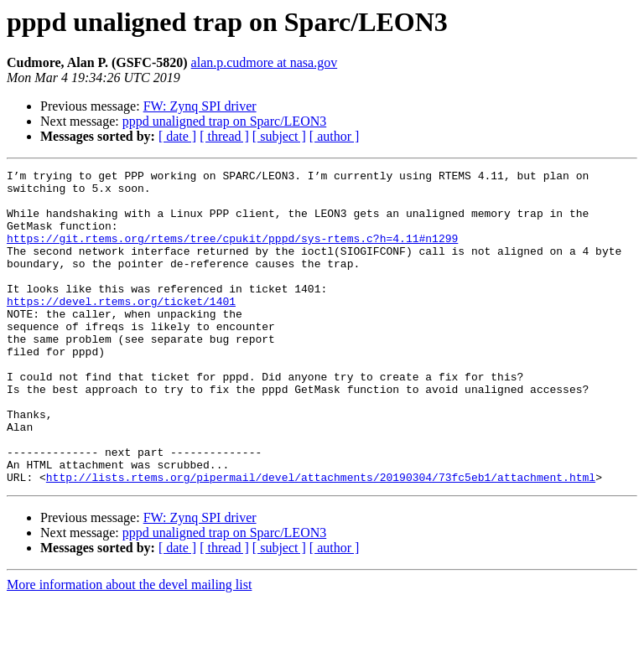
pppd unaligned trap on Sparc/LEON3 (225, 121)
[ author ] (335, 136)
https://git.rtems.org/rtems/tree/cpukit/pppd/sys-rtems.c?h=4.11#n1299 (232, 253)
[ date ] (177, 136)
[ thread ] (224, 136)
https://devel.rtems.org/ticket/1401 (121, 328)
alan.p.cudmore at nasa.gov (265, 62)
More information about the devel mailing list (129, 647)
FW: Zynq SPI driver (200, 106)
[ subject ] (279, 136)
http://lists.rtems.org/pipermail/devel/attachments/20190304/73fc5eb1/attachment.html (321, 540)
